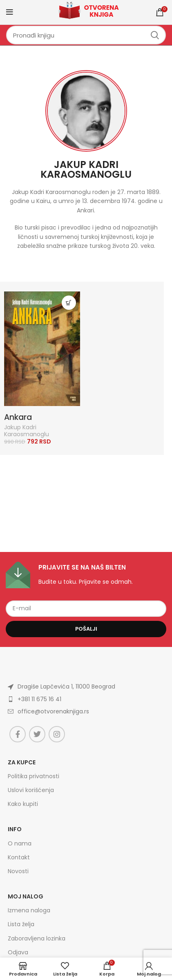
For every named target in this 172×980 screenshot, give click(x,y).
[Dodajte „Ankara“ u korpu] (69, 303)
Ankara (18, 417)
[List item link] (86, 699)
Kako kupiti (23, 804)
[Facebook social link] (18, 734)
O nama (20, 843)
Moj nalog (26, 896)
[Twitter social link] (37, 734)
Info (15, 829)
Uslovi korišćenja (31, 790)
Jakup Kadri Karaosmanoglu (86, 169)
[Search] (86, 35)
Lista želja (21, 924)
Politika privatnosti (34, 776)
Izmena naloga (29, 910)
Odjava (18, 952)
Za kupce (22, 762)
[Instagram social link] (57, 734)
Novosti (18, 871)
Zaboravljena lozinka (37, 938)
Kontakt (19, 857)
